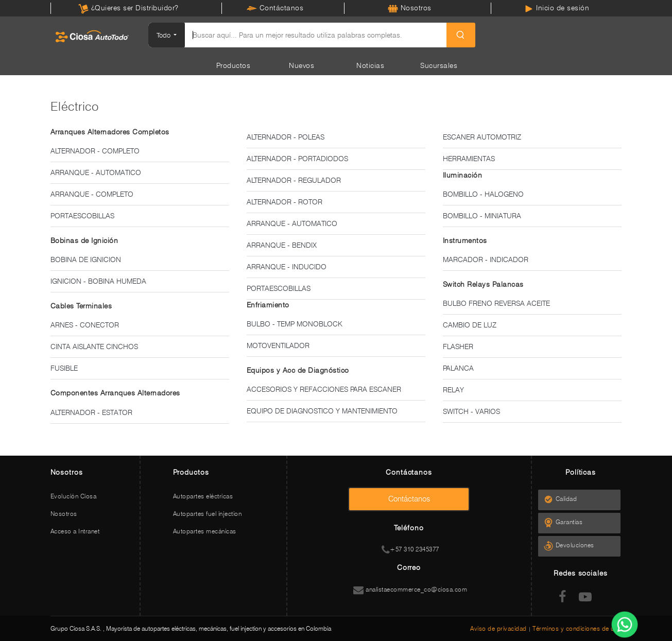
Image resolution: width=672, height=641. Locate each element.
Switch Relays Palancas (483, 284)
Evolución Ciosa (74, 496)
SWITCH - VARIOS (471, 411)
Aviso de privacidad (499, 628)
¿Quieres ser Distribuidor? (128, 8)
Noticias (370, 65)
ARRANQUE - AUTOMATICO (96, 172)
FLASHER (458, 347)
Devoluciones (578, 545)
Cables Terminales (81, 306)
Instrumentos (465, 240)
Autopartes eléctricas (203, 496)
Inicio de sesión (557, 8)
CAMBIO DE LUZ (470, 325)
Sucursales (439, 65)
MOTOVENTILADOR (278, 345)
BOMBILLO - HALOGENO (483, 194)
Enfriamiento (268, 305)
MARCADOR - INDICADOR (486, 259)
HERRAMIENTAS (469, 159)
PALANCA (458, 368)
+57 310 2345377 (410, 549)
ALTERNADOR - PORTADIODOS (297, 159)
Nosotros (410, 8)
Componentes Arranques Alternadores (115, 393)
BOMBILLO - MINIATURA (482, 216)
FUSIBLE (64, 368)
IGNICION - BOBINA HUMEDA (98, 281)
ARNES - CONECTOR (85, 325)
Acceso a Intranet (75, 531)
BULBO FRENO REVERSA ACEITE (496, 303)
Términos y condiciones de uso (577, 628)
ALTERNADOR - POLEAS (286, 137)
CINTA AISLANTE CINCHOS (94, 347)
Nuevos (301, 65)
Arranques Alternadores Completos (110, 132)
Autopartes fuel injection (208, 514)
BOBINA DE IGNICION (86, 259)
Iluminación (463, 175)
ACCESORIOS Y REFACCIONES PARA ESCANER (324, 389)
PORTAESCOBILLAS (82, 216)
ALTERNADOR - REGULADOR (294, 180)
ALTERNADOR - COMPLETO (95, 151)
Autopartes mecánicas (205, 531)
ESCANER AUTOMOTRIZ (482, 137)
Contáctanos (275, 8)
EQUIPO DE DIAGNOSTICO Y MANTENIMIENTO (322, 411)
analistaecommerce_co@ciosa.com (410, 589)
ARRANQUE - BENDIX (282, 245)
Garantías (572, 522)
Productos (234, 65)
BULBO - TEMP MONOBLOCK (295, 324)
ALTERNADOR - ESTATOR (91, 412)
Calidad (569, 499)
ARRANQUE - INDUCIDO (287, 267)
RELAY (453, 390)
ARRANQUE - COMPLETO (92, 194)
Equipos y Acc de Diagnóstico (298, 370)
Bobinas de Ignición (84, 240)
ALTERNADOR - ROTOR (285, 202)
